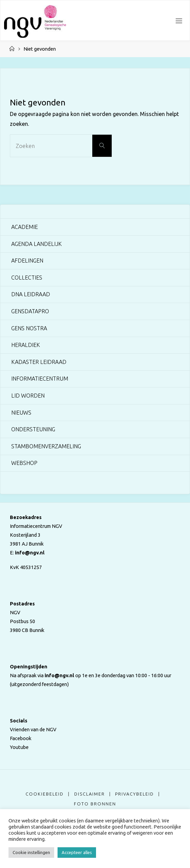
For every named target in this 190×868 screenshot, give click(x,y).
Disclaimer (90, 794)
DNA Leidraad (31, 294)
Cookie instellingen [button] (31, 852)
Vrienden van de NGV (33, 729)
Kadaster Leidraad (39, 362)
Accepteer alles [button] (77, 852)
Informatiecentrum (40, 379)
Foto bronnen (95, 804)
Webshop (24, 463)
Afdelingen (27, 261)
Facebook (21, 738)
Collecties (27, 278)
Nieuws (21, 413)
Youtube (19, 747)
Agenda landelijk (36, 244)
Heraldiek (26, 345)
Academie (25, 227)
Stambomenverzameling (46, 446)
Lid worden (28, 396)
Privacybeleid (134, 794)
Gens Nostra (29, 328)
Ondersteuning (33, 429)
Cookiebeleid (45, 794)
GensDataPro (30, 311)
